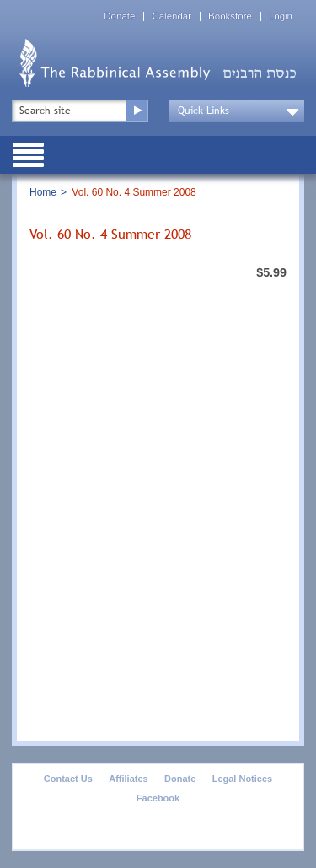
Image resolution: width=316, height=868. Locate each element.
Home (43, 192)
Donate (119, 16)
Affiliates (128, 779)
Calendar (171, 16)
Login (281, 16)
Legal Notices (243, 779)
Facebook (158, 798)
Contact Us (68, 779)
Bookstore (230, 16)
